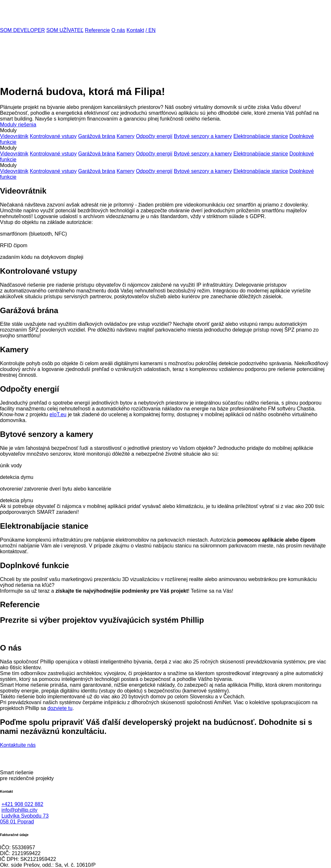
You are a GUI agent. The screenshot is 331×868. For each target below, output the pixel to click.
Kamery (126, 136)
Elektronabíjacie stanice (261, 136)
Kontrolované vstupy (53, 136)
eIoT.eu (58, 414)
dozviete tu (60, 708)
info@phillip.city (19, 810)
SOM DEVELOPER (22, 30)
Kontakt (135, 30)
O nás (118, 30)
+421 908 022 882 (22, 804)
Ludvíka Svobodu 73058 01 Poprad (24, 819)
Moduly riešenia (18, 125)
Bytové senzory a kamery (203, 136)
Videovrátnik (14, 136)
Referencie (97, 30)
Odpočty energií (154, 136)
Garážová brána (97, 136)
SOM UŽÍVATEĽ (65, 30)
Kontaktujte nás (18, 745)
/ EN (150, 30)
